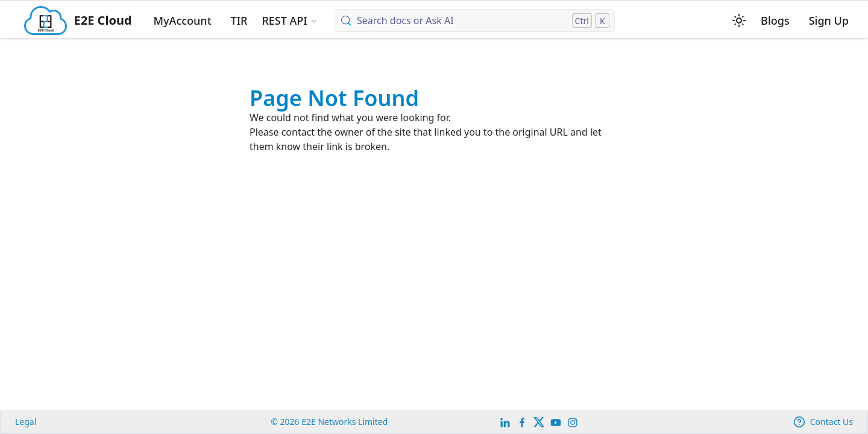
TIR (239, 20)
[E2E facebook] (522, 422)
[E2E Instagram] (573, 422)
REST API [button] (284, 20)
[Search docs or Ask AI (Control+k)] (475, 20)
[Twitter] (539, 422)
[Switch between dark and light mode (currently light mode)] (739, 20)
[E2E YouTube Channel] (556, 422)
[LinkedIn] (505, 422)
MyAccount (183, 20)
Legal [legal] (26, 422)
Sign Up (829, 20)
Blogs (775, 20)
